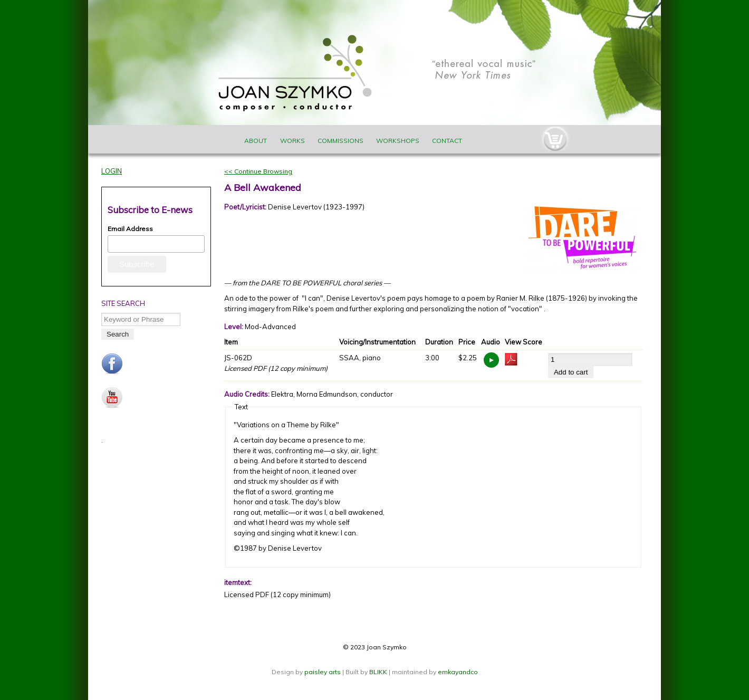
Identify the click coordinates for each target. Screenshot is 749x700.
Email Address (130, 229)
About (256, 141)
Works (292, 141)
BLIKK (378, 672)
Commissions (340, 141)
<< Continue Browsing (258, 171)
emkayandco (458, 672)
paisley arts (323, 672)
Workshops (398, 141)
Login (112, 171)
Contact (447, 141)
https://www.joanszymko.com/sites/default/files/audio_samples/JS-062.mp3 (491, 360)
